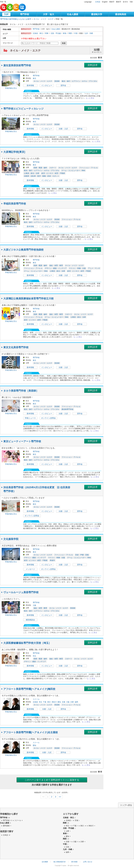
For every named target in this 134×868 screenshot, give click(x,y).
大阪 (34, 605)
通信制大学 (97, 14)
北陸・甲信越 (56, 33)
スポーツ (53, 168)
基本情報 (30, 85)
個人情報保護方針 (60, 862)
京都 (64, 702)
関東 (47, 33)
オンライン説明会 (48, 418)
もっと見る (90, 98)
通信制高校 (121, 14)
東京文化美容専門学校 (16, 347)
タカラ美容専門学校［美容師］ (21, 391)
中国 (76, 33)
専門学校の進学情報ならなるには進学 (16, 19)
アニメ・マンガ (94, 268)
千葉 (45, 702)
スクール (36, 699)
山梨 (68, 831)
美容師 (57, 81)
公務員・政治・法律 (32, 173)
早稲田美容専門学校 (15, 204)
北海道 (35, 702)
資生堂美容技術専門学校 (17, 65)
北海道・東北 (38, 33)
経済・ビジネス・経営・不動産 (53, 173)
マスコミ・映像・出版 (77, 268)
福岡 (76, 702)
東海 (65, 33)
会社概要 (45, 862)
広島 (68, 847)
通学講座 (7, 826)
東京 (34, 78)
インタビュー (47, 85)
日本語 (98, 2)
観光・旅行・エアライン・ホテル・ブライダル (79, 81)
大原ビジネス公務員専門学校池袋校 (23, 250)
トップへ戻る (126, 805)
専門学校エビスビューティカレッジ (23, 109)
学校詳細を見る (11, 88)
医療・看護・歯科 (40, 168)
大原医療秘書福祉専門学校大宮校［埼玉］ (27, 643)
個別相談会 (30, 620)
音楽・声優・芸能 (82, 555)
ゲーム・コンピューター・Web (73, 170)
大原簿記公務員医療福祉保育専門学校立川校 (28, 299)
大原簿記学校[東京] (14, 152)
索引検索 (74, 862)
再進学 (52, 560)
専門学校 (25, 14)
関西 (70, 33)
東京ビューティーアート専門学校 (22, 441)
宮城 (77, 820)
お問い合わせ (88, 862)
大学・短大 (49, 14)
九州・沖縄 (89, 33)
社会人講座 (73, 14)
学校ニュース (30, 418)
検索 (64, 43)
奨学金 (63, 85)
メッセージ (30, 569)
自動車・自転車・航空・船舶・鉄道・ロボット (42, 176)
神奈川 (54, 702)
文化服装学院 (11, 539)
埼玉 (34, 656)
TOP (6, 14)
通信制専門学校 (67, 409)
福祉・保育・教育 (56, 265)
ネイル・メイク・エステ (43, 19)
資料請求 (93, 65)
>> (60, 797)
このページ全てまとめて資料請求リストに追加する (52, 780)
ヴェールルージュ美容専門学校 (21, 592)
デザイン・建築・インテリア (56, 268)
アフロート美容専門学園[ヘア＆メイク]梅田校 (29, 689)
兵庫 (72, 702)
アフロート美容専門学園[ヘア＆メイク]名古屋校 (31, 732)
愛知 (59, 702)
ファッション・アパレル (88, 168)
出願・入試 (63, 129)
